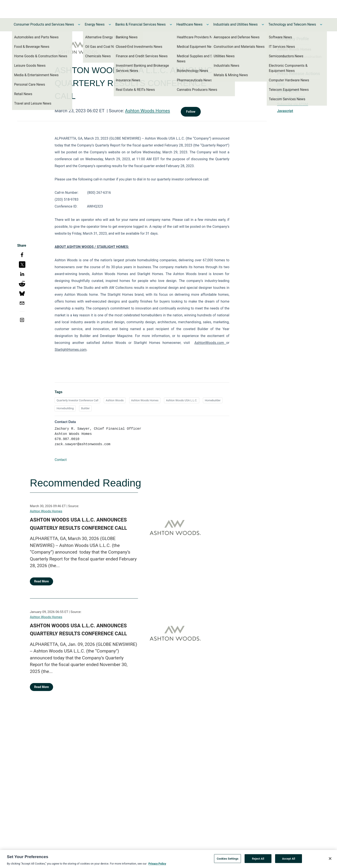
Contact (61, 460)
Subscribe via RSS (291, 98)
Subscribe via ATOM (293, 104)
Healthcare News (190, 24)
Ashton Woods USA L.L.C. (182, 400)
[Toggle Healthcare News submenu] (208, 25)
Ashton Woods (115, 400)
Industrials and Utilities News (235, 24)
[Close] (330, 859)
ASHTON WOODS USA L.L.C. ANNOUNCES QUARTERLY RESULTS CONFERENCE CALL (78, 524)
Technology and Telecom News (292, 24)
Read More (41, 581)
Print (281, 84)
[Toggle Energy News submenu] (110, 25)
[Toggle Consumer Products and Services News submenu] (79, 25)
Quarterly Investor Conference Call (77, 400)
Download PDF (288, 91)
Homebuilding (65, 408)
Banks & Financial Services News (141, 24)
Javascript (285, 111)
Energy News (95, 24)
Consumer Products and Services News (44, 24)
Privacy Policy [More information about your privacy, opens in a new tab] (157, 864)
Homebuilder (213, 400)
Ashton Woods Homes (148, 111)
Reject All (258, 859)
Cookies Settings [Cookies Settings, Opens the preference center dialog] (227, 859)
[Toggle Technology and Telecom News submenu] (321, 25)
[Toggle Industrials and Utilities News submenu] (263, 25)
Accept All (289, 859)
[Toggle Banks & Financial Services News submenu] (171, 25)
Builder (85, 408)
